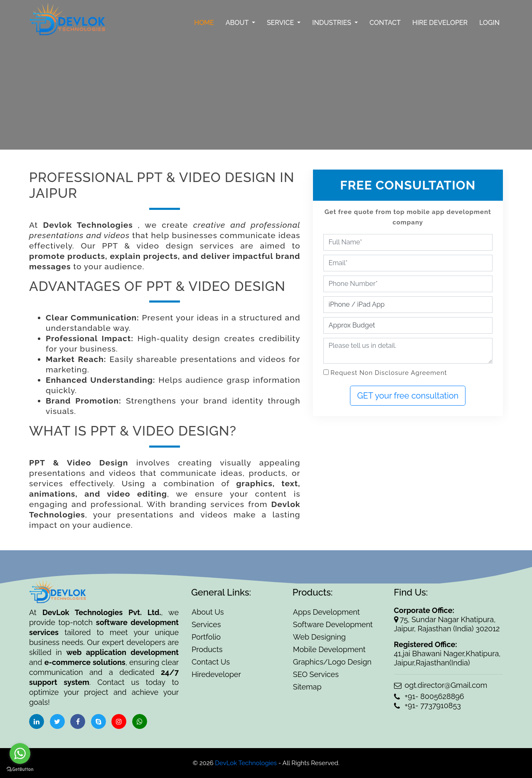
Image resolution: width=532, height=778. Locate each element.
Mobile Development (329, 649)
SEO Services (316, 674)
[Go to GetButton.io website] (20, 769)
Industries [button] (332, 23)
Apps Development (326, 612)
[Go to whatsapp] (20, 753)
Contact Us (211, 662)
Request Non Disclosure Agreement (389, 373)
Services (206, 624)
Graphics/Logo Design (332, 662)
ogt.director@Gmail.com (441, 685)
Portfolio (206, 637)
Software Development (333, 624)
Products (207, 649)
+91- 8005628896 (429, 696)
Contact (385, 23)
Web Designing (319, 637)
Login (489, 23)
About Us (208, 612)
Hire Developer (440, 23)
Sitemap (307, 687)
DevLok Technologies (245, 763)
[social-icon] (37, 721)
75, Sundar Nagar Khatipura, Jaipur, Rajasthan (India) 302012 (447, 624)
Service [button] (281, 23)
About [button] (238, 23)
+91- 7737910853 (427, 705)
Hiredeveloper (216, 674)
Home (204, 23)
